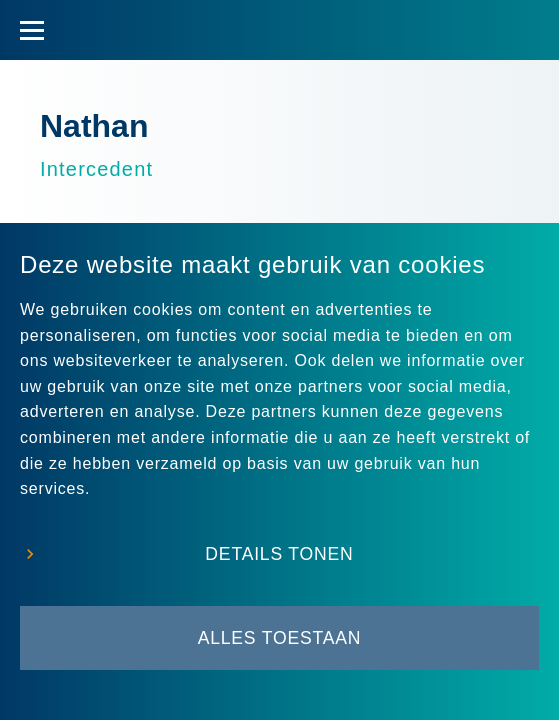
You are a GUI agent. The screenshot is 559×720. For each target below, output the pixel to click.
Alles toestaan (280, 638)
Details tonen (279, 554)
